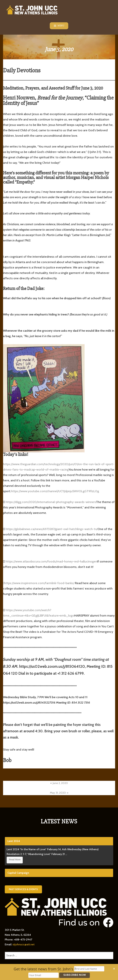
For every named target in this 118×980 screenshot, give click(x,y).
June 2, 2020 (60, 783)
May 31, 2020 (58, 793)
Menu (61, 26)
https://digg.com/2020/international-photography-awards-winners (51, 502)
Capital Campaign (18, 873)
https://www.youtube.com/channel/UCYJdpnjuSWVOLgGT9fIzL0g (55, 491)
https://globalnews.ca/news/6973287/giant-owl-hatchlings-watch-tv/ (52, 529)
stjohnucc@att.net (24, 944)
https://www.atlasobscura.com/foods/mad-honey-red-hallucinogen (51, 561)
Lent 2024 (14, 841)
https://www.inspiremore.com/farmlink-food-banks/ (39, 583)
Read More (15, 860)
